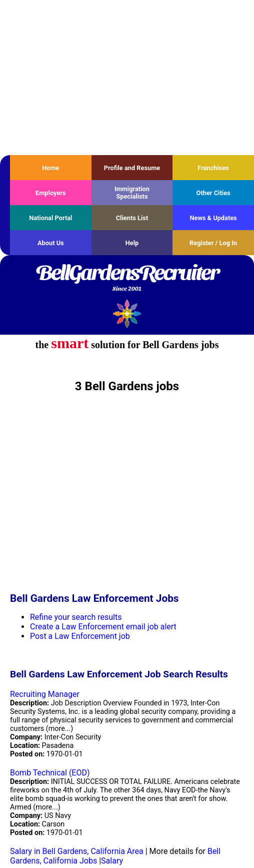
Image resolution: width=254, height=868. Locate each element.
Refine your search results (76, 617)
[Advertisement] (127, 78)
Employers (51, 193)
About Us (51, 243)
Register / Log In (213, 243)
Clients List (132, 218)
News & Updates (213, 218)
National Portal (50, 218)
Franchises (213, 168)
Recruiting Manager (45, 694)
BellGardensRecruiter (127, 279)
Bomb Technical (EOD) (50, 773)
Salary (112, 861)
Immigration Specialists (132, 193)
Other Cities (213, 193)
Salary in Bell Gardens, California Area (77, 851)
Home (50, 168)
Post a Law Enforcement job (80, 636)
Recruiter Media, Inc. (127, 313)
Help (132, 243)
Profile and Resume (132, 168)
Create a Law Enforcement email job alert (103, 627)
